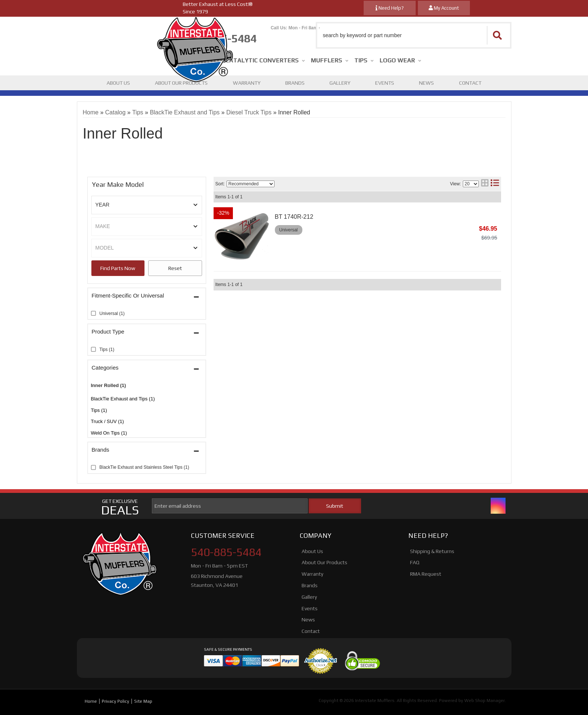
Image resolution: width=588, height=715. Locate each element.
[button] (414, 35)
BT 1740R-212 (294, 217)
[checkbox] (93, 313)
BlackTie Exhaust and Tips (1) (123, 399)
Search (118, 268)
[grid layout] (485, 184)
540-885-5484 (226, 552)
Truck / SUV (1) (108, 421)
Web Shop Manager (485, 701)
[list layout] (495, 184)
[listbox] (147, 205)
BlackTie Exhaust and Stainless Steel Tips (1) (144, 467)
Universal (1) (112, 313)
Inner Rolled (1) (109, 385)
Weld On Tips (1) (109, 433)
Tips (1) (99, 410)
